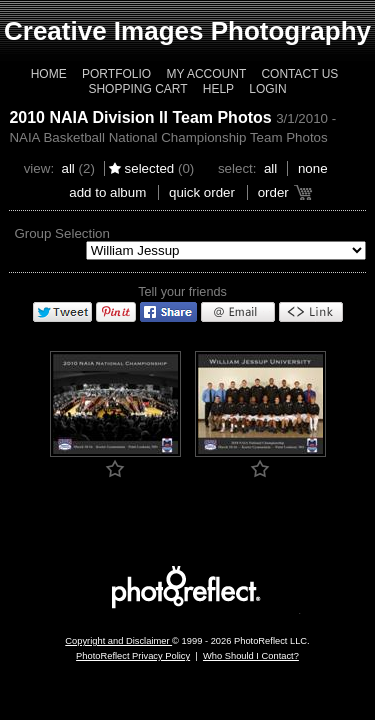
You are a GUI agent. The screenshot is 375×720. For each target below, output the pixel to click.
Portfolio (116, 74)
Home (49, 74)
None (313, 168)
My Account (206, 74)
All (67, 168)
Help (218, 89)
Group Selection (62, 233)
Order (273, 192)
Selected (150, 168)
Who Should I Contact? (251, 656)
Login (267, 89)
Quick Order (202, 192)
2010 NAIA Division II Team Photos (140, 117)
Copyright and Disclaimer (118, 641)
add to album (107, 192)
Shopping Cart (137, 89)
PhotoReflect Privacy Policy (133, 656)
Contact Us (299, 74)
